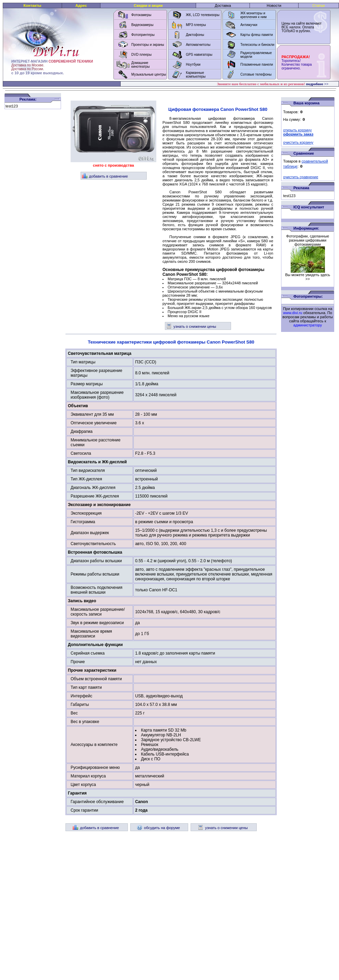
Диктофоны (195, 35)
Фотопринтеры (143, 35)
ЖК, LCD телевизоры (203, 15)
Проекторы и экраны (148, 45)
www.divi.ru (293, 313)
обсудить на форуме (158, 828)
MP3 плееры (196, 25)
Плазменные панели (257, 65)
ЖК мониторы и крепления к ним (253, 15)
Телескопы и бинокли (257, 45)
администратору (308, 325)
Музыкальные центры (149, 74)
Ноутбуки (193, 65)
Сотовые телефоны (256, 74)
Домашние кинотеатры (141, 65)
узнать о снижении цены (191, 326)
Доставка (223, 5)
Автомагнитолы (198, 45)
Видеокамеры (142, 25)
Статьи (319, 5)
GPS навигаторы (199, 55)
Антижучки (249, 25)
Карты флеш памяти (257, 35)
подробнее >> (317, 84)
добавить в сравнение (105, 176)
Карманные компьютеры (196, 75)
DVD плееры (141, 55)
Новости (274, 5)
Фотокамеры (141, 15)
